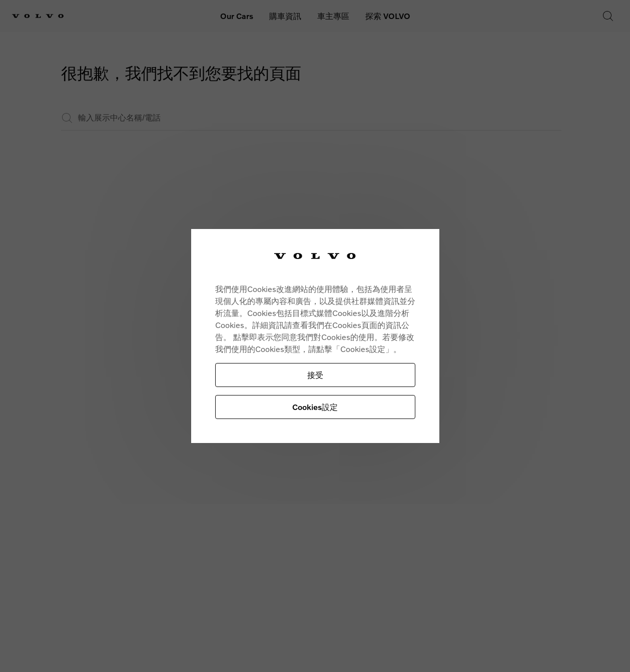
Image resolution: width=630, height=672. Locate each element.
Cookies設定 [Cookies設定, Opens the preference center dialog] (315, 407)
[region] (315, 336)
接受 (315, 375)
